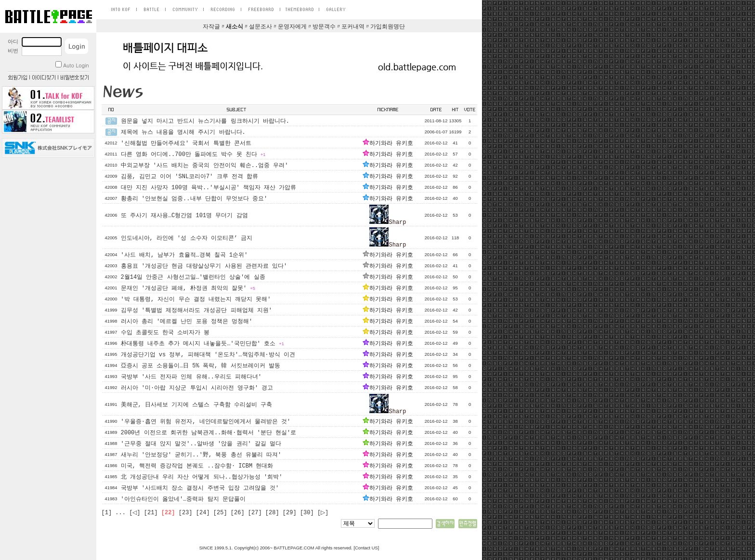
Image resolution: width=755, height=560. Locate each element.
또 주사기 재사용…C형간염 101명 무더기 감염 (184, 216)
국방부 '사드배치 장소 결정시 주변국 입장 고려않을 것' (200, 488)
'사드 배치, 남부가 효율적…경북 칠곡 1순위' (184, 255)
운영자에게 (292, 27)
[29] (290, 513)
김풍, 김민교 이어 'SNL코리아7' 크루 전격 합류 (190, 177)
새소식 (234, 27)
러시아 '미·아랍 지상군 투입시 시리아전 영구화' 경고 (197, 388)
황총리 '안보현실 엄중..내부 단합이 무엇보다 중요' (194, 199)
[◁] (135, 513)
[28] (272, 513)
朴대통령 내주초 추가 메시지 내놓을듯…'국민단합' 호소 (202, 344)
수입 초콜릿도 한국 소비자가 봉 (165, 333)
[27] (255, 513)
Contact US (366, 548)
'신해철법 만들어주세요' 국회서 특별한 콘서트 (186, 143)
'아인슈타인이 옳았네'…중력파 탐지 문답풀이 (183, 499)
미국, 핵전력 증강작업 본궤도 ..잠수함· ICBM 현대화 (197, 466)
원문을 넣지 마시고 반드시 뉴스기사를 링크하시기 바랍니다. (205, 121)
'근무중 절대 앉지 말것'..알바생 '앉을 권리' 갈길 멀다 (201, 444)
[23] (186, 513)
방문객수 (324, 27)
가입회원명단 (388, 27)
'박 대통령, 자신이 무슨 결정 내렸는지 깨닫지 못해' (196, 300)
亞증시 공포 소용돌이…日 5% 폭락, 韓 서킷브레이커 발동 (201, 366)
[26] (238, 513)
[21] (151, 513)
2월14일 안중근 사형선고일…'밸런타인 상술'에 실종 (193, 277)
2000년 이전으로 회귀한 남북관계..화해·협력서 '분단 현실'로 (209, 433)
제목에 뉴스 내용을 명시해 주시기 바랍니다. (183, 132)
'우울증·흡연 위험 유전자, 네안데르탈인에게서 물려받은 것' (206, 422)
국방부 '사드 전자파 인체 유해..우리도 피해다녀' (191, 377)
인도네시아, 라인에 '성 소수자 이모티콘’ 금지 (187, 238)
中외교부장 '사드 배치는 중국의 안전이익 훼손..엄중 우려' (205, 166)
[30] (307, 513)
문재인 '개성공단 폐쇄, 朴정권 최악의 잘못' (188, 288)
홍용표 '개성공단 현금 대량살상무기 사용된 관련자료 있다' (204, 266)
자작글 (211, 27)
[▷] (323, 513)
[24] (203, 513)
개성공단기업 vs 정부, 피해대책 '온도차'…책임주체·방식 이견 (208, 355)
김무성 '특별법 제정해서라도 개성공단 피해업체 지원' (196, 311)
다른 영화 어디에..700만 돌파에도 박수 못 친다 (193, 155)
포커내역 (353, 27)
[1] (107, 513)
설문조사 (260, 27)
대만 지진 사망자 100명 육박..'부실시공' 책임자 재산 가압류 (209, 188)
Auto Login (72, 65)
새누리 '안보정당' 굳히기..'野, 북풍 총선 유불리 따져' (201, 455)
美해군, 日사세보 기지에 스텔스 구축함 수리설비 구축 (196, 405)
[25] (220, 513)
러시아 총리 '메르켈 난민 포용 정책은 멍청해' (187, 322)
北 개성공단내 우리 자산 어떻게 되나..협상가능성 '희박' (202, 477)
